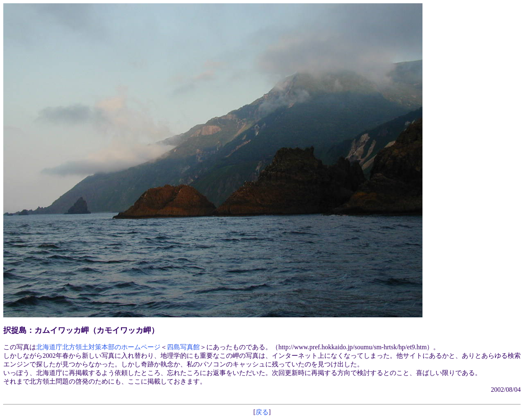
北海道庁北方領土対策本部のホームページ (98, 347)
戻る (262, 412)
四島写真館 (183, 347)
